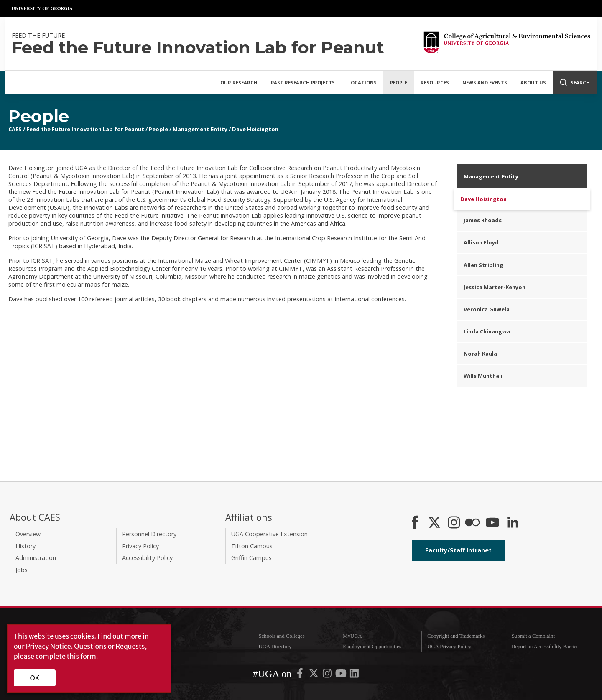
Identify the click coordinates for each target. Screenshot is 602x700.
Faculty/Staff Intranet (458, 550)
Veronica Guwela (487, 309)
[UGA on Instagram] (328, 675)
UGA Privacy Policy (449, 647)
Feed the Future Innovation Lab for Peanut (85, 129)
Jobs (22, 570)
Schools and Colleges (281, 636)
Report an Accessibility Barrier (545, 647)
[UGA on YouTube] (342, 675)
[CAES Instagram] (454, 523)
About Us (533, 83)
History (26, 546)
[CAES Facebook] (415, 523)
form (88, 656)
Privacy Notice (48, 646)
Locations (362, 83)
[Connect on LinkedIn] (513, 523)
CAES (15, 129)
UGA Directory (275, 647)
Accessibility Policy (147, 558)
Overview (28, 534)
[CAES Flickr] (472, 523)
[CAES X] (435, 523)
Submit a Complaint (533, 636)
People (399, 83)
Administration (36, 558)
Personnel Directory (149, 534)
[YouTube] (492, 523)
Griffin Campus (251, 558)
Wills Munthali (483, 376)
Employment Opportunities (372, 647)
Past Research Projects (303, 83)
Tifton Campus (252, 546)
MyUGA (352, 636)
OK (35, 678)
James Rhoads (483, 220)
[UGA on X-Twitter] (314, 675)
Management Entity (200, 129)
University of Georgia (43, 8)
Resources (435, 83)
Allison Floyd (481, 242)
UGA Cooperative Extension (269, 534)
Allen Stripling (483, 265)
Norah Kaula (480, 354)
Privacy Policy (140, 546)
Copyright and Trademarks (456, 636)
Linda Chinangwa (487, 331)
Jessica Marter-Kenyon (495, 287)
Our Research (239, 83)
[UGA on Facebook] (301, 675)
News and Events (485, 83)
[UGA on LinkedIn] (354, 675)
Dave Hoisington (255, 129)
